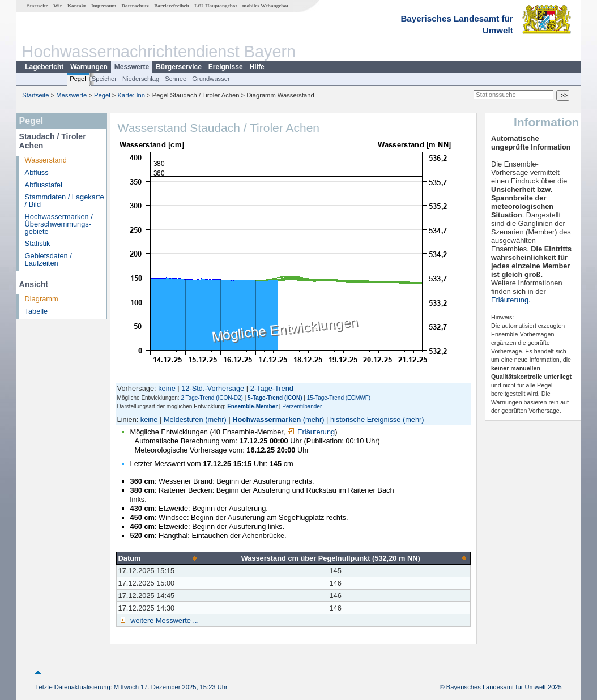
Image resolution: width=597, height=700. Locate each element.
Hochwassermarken (266, 419)
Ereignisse (226, 67)
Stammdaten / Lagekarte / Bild (65, 200)
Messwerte (132, 67)
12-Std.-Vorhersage (213, 388)
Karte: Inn (132, 95)
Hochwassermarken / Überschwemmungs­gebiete (59, 224)
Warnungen (89, 67)
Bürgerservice (179, 67)
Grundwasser (211, 79)
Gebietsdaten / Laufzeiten (48, 259)
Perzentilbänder (302, 406)
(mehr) (216, 419)
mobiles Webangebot (265, 6)
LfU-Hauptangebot (216, 6)
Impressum (104, 6)
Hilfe (257, 67)
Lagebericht (44, 67)
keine (167, 388)
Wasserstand (46, 160)
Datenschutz (135, 6)
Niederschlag (141, 79)
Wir (58, 6)
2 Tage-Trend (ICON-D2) (212, 398)
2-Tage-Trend (272, 388)
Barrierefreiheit (172, 6)
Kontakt (77, 6)
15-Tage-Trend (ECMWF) (339, 398)
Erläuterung (311, 432)
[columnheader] (158, 558)
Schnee (176, 79)
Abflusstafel (44, 185)
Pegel (78, 79)
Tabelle (37, 311)
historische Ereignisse (365, 419)
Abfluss (37, 172)
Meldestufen (184, 419)
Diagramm (42, 299)
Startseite (38, 6)
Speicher (104, 79)
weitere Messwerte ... (164, 620)
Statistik (38, 243)
